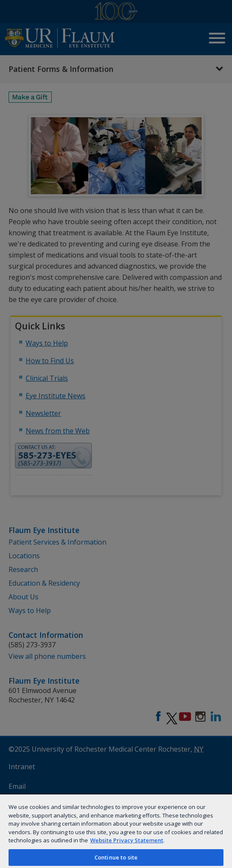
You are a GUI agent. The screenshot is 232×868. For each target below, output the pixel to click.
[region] (116, 831)
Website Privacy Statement (127, 840)
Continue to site (116, 857)
